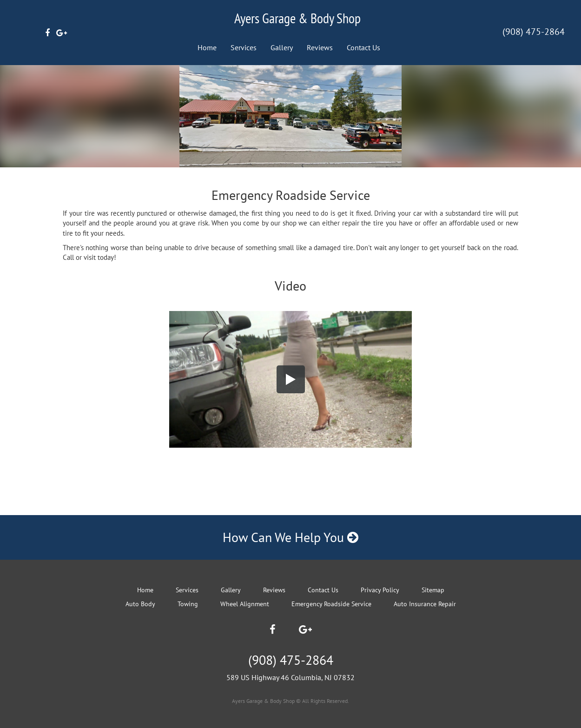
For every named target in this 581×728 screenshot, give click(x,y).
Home (207, 47)
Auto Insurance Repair (425, 604)
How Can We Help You (290, 537)
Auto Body (140, 604)
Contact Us (363, 47)
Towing (188, 604)
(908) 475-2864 (534, 32)
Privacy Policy (380, 590)
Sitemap (433, 590)
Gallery (282, 47)
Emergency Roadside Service (331, 604)
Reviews (320, 47)
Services (244, 47)
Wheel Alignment (245, 604)
